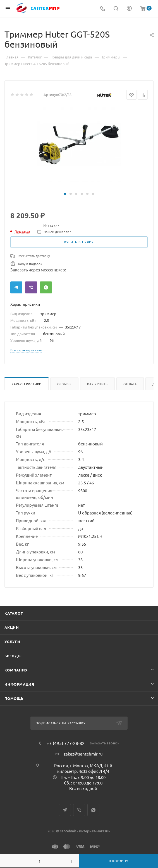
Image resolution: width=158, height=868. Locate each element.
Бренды (13, 656)
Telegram (16, 287)
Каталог (14, 613)
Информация (19, 684)
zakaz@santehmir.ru (83, 754)
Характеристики (27, 384)
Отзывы (64, 384)
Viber (31, 287)
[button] (65, 194)
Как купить (97, 384)
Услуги (12, 642)
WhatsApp (46, 287)
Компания (16, 670)
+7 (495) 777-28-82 (66, 743)
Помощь (14, 698)
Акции (12, 627)
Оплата (130, 384)
